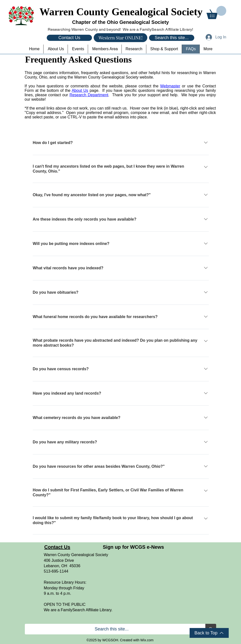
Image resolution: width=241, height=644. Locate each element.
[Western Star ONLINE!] (120, 38)
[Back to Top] (209, 633)
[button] (216, 12)
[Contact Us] (69, 38)
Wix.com (147, 640)
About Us (80, 90)
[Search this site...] (172, 38)
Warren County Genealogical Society (121, 12)
